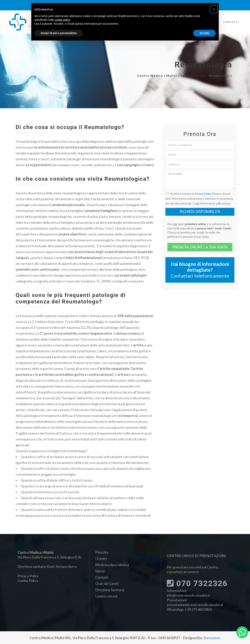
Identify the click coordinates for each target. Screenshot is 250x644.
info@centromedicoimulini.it (188, 595)
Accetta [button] (204, 33)
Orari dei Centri (107, 584)
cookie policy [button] (62, 20)
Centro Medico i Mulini (157, 76)
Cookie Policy (28, 581)
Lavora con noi (106, 596)
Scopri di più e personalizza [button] (59, 33)
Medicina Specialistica (112, 565)
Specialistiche (193, 76)
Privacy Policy (203, 194)
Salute (100, 571)
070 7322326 (197, 583)
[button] (214, 9)
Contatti (102, 577)
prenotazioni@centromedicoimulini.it (195, 605)
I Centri (101, 558)
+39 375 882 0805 (198, 609)
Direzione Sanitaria (110, 590)
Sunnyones (212, 638)
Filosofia (102, 552)
